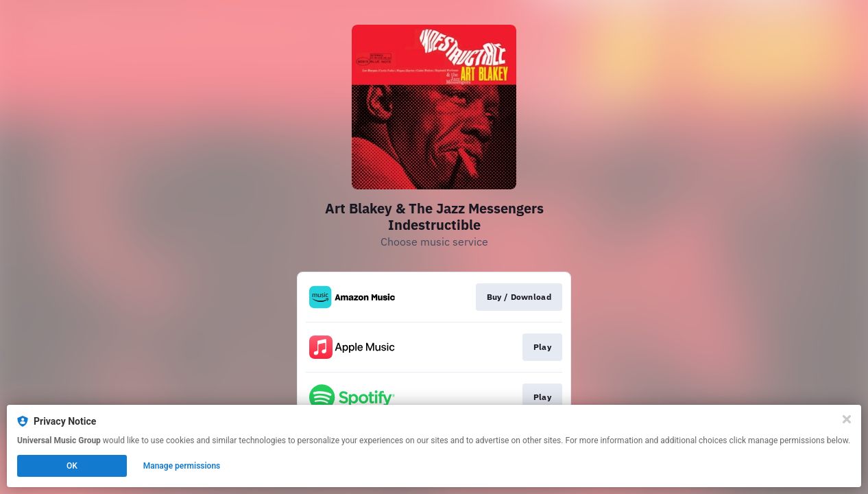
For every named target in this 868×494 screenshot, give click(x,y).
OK (72, 466)
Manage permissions (182, 466)
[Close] (847, 419)
